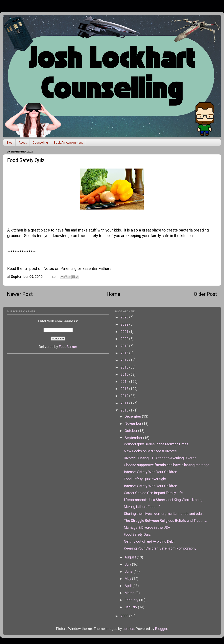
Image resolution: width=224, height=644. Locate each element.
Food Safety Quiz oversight (145, 479)
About (23, 143)
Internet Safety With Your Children (151, 472)
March (130, 593)
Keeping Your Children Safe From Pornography (160, 548)
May (128, 579)
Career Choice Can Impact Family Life (153, 493)
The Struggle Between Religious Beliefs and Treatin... (165, 521)
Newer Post (20, 294)
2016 (125, 367)
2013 (125, 389)
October (131, 431)
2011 (125, 403)
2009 (125, 616)
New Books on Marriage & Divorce (150, 451)
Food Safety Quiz (137, 534)
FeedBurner (68, 347)
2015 (125, 374)
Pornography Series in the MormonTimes (156, 444)
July (128, 564)
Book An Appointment (68, 143)
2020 (125, 339)
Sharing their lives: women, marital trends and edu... (164, 514)
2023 (125, 317)
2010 (125, 410)
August (131, 557)
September (134, 438)
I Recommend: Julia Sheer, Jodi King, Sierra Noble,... (164, 500)
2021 (125, 332)
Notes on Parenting (60, 269)
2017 (125, 360)
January (131, 607)
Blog (10, 143)
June (129, 571)
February (132, 600)
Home (113, 294)
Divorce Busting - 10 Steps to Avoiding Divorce (160, 458)
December (133, 416)
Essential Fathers (97, 269)
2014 (125, 382)
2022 (125, 324)
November (133, 423)
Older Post (205, 294)
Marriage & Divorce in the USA (147, 527)
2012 (125, 396)
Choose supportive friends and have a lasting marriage (167, 465)
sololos (128, 629)
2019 (125, 346)
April (129, 586)
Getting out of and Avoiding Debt (149, 541)
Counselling (40, 143)
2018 (125, 353)
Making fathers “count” (142, 507)
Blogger (161, 629)
